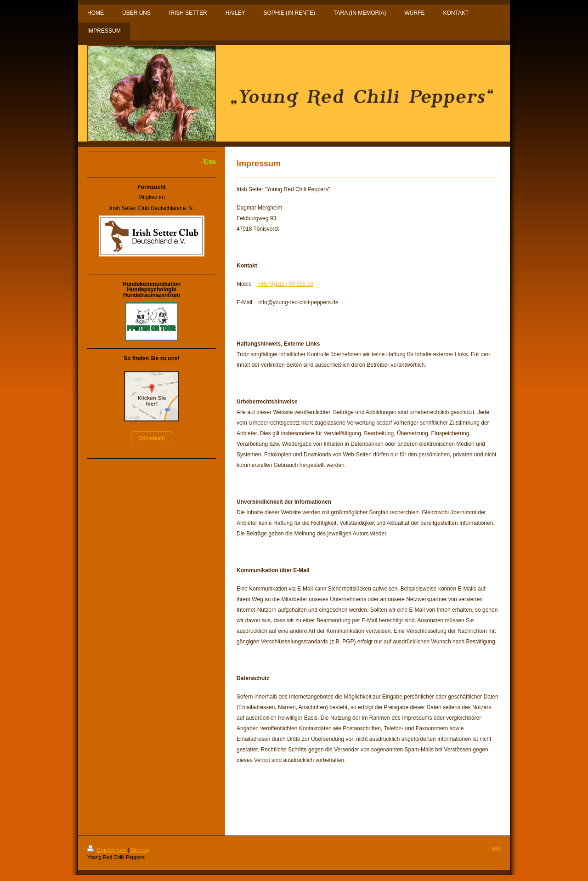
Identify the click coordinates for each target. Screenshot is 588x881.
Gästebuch (152, 438)
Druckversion (107, 850)
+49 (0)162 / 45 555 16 (285, 284)
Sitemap (140, 850)
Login (495, 848)
